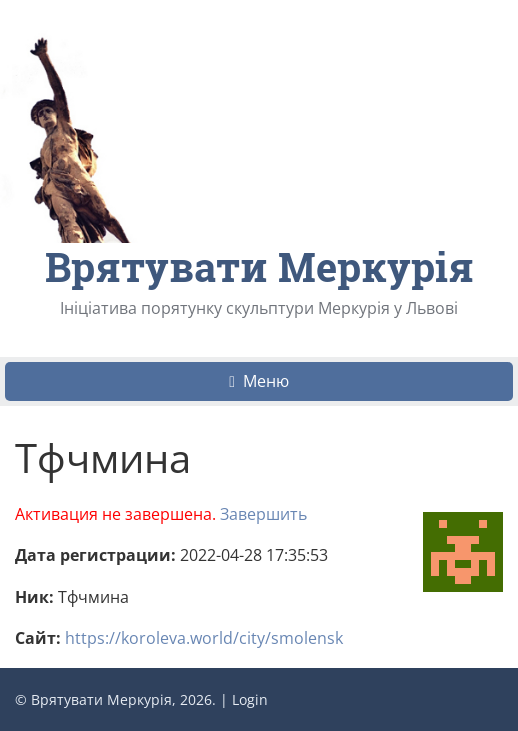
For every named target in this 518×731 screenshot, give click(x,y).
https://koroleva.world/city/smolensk (204, 638)
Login (250, 699)
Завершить (263, 514)
